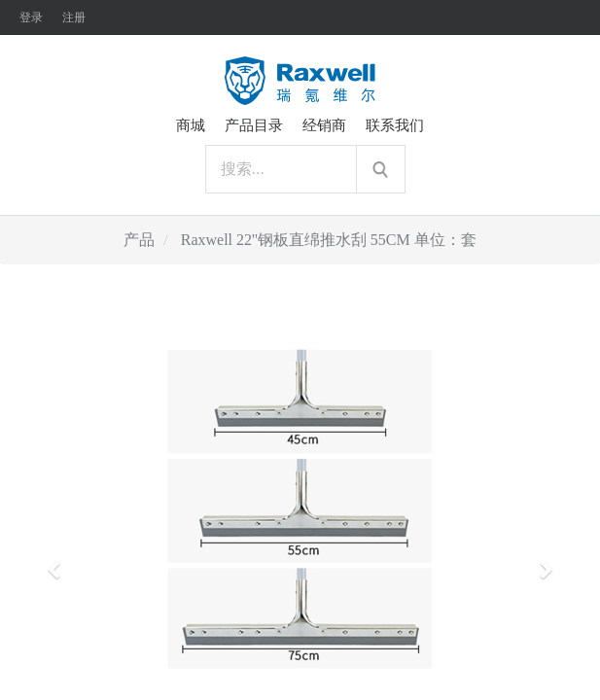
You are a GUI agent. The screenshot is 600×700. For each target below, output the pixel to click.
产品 (139, 240)
